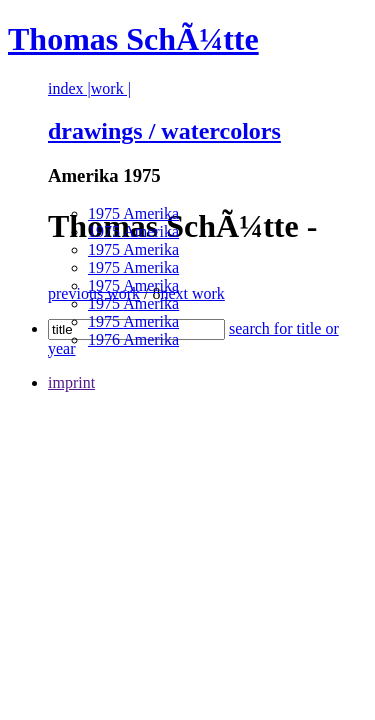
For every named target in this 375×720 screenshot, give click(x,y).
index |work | (89, 88)
